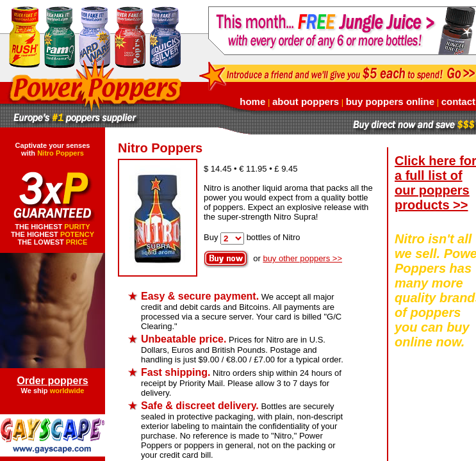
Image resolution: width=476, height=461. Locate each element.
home (252, 101)
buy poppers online (390, 101)
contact (458, 101)
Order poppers (52, 381)
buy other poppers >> (302, 258)
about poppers (306, 101)
